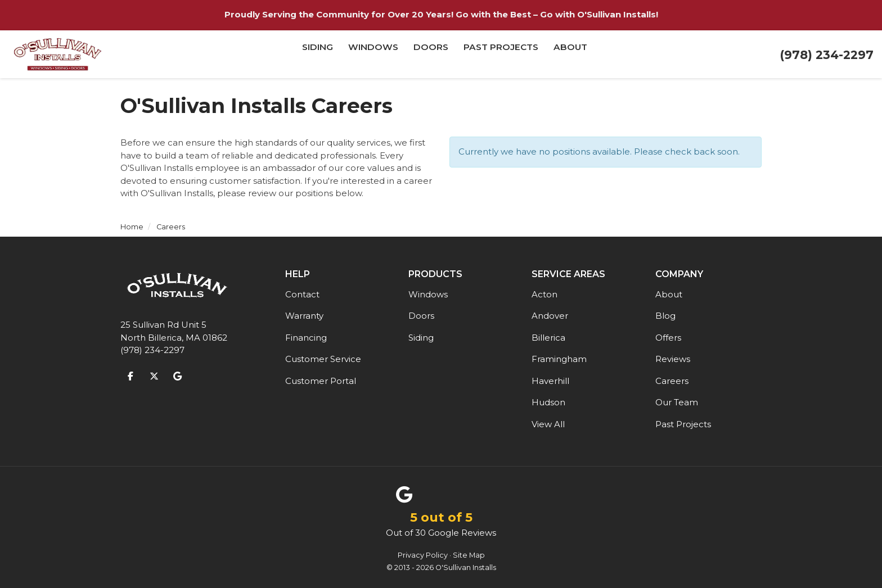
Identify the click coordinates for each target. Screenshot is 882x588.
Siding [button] (319, 54)
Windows (428, 294)
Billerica (548, 338)
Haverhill (550, 381)
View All (548, 424)
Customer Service (323, 359)
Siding (421, 338)
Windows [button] (374, 54)
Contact (302, 294)
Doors (421, 316)
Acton (544, 294)
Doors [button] (431, 54)
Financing (306, 338)
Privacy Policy (423, 555)
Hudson (548, 402)
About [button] (570, 54)
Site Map (469, 555)
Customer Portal (321, 381)
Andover (550, 316)
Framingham (559, 359)
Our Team (677, 402)
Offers (668, 338)
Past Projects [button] (501, 54)
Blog (665, 316)
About (669, 294)
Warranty (304, 316)
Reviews (673, 359)
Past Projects (683, 424)
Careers (672, 381)
